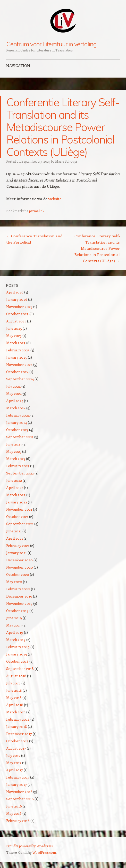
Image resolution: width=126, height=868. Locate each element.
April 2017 (15, 770)
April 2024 (15, 401)
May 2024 (14, 393)
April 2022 (15, 488)
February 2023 (18, 466)
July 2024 (13, 386)
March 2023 (16, 459)
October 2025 (17, 314)
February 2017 (18, 777)
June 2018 (14, 690)
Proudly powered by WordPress (29, 846)
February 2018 (18, 719)
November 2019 (19, 603)
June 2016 (14, 806)
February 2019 (18, 647)
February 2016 (18, 821)
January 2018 (17, 726)
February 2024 (18, 415)
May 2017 (14, 763)
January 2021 (16, 553)
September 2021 (20, 524)
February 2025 (18, 350)
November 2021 (19, 509)
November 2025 (19, 307)
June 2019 (14, 618)
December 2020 (19, 560)
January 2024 (17, 422)
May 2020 (14, 582)
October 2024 (17, 372)
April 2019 (15, 632)
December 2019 (19, 596)
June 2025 (14, 328)
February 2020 (18, 589)
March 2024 (16, 408)
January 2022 (17, 502)
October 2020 (18, 574)
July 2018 (13, 683)
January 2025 (17, 357)
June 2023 (14, 444)
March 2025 (16, 343)
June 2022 (14, 480)
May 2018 (14, 697)
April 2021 (15, 538)
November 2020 (20, 567)
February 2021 (18, 545)
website (55, 199)
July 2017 (13, 755)
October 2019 (17, 611)
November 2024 (19, 364)
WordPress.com (44, 852)
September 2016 (20, 799)
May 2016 (14, 813)
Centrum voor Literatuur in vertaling (51, 44)
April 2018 (15, 705)
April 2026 (15, 292)
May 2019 (14, 625)
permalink (37, 211)
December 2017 (19, 734)
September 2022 (20, 473)
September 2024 (20, 379)
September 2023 (20, 437)
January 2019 (17, 654)
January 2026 (17, 299)
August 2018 (16, 676)
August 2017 (16, 748)
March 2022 (16, 495)
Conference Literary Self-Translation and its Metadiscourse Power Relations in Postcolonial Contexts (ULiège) (97, 248)
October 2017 (17, 741)
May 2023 (14, 451)
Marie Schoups (66, 161)
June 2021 (14, 531)
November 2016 (19, 792)
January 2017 (16, 784)
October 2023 (17, 430)
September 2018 (20, 669)
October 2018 (17, 661)
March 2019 (16, 640)
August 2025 (16, 321)
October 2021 (17, 516)
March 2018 (16, 712)
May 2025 (14, 335)
